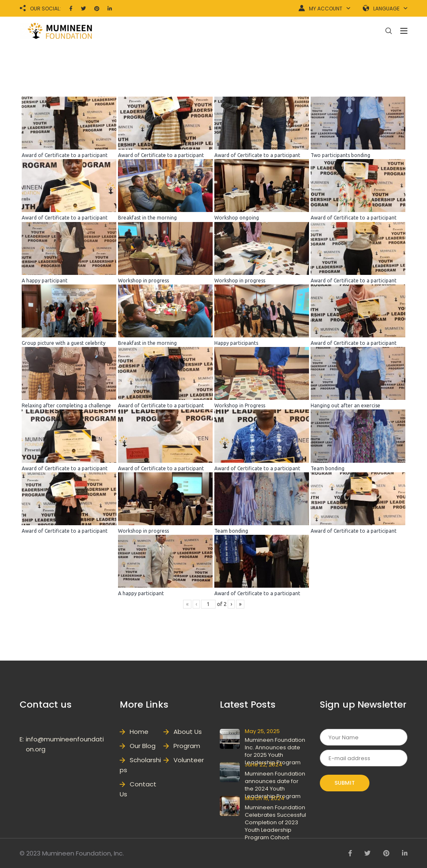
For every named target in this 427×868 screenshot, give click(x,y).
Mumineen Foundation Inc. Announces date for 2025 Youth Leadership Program (275, 751)
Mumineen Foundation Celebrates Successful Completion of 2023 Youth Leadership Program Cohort (275, 822)
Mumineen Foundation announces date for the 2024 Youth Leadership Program (275, 785)
